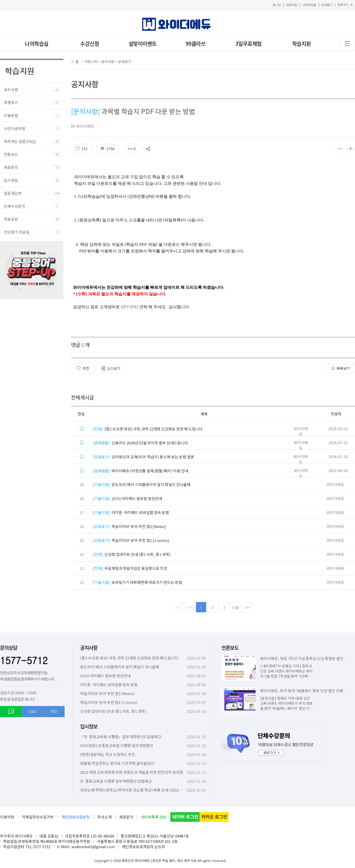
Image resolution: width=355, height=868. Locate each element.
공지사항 (11, 90)
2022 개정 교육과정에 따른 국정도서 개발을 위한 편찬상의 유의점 (132, 772)
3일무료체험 (248, 44)
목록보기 (340, 368)
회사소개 (104, 817)
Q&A (32, 711)
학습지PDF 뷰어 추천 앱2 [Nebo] (129, 526)
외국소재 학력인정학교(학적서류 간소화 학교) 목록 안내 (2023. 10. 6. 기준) (139, 790)
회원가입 (292, 5)
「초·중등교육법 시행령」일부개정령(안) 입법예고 (121, 737)
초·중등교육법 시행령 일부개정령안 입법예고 (116, 781)
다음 (236, 607)
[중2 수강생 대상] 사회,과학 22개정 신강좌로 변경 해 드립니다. (148, 429)
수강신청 (90, 44)
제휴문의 (11, 167)
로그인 (277, 5)
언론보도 (11, 154)
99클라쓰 (196, 44)
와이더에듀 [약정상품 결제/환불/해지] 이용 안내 (140, 471)
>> (247, 607)
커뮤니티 (91, 61)
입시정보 (11, 180)
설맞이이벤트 (143, 44)
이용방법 (11, 115)
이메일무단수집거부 (38, 817)
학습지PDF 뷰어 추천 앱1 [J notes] (131, 540)
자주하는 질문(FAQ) (20, 141)
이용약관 (7, 817)
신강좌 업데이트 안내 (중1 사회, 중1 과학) (132, 554)
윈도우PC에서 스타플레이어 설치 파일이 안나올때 (142, 484)
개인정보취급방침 (76, 817)
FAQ (54, 711)
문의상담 (9, 648)
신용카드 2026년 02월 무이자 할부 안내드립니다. (141, 443)
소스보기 (111, 368)
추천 (83, 368)
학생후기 (11, 102)
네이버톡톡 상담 (154, 817)
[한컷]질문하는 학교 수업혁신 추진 (108, 754)
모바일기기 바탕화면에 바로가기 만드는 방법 (137, 582)
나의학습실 (309, 5)
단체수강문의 (14, 206)
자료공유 (11, 219)
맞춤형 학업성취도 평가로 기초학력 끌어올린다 (117, 763)
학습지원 (301, 44)
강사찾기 (327, 5)
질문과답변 (13, 193)
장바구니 (345, 5)
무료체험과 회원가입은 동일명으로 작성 (130, 568)
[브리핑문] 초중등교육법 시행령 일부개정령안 (117, 745)
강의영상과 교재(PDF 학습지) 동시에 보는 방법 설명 (143, 457)
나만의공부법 (14, 128)
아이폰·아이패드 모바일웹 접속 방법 (131, 512)
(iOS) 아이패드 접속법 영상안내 (127, 498)
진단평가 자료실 (17, 232)
